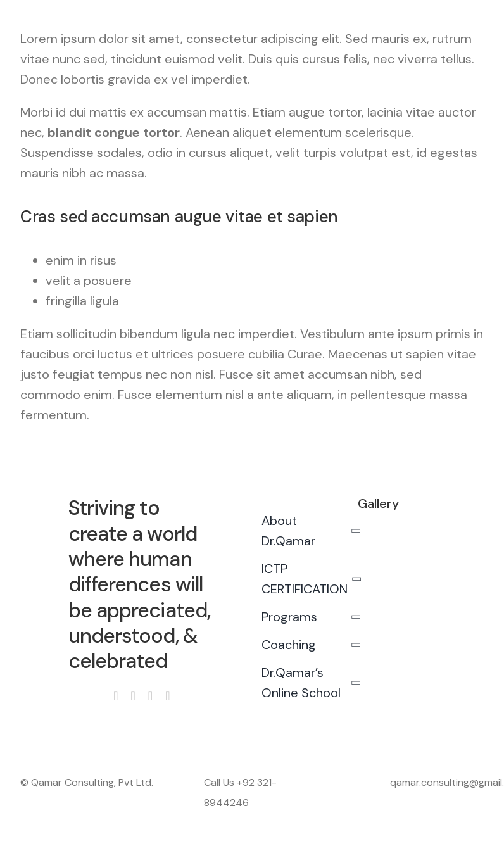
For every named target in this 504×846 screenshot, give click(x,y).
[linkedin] (167, 696)
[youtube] (150, 696)
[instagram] (133, 696)
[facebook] (116, 696)
